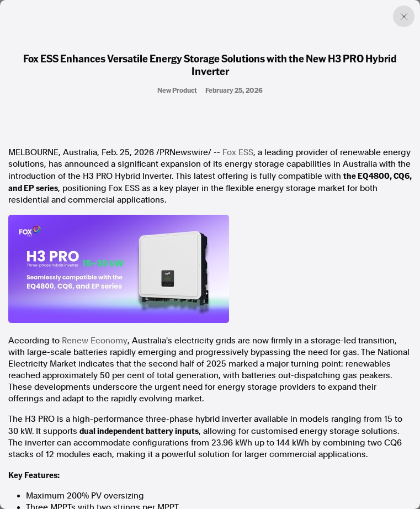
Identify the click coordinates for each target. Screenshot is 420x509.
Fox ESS (238, 152)
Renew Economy (95, 341)
